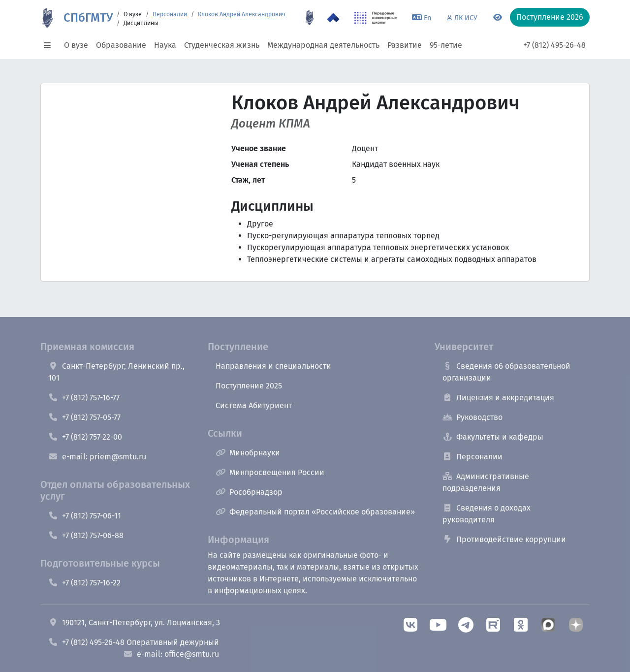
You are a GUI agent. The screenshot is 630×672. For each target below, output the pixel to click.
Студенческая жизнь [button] (222, 45)
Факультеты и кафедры (493, 437)
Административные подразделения (486, 482)
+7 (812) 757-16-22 (84, 583)
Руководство (472, 417)
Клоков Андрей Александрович (242, 14)
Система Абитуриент (254, 405)
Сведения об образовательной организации (506, 372)
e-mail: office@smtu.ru (171, 654)
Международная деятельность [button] (323, 45)
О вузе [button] (76, 45)
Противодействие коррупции (504, 539)
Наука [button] (165, 45)
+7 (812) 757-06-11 (85, 516)
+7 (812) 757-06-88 (86, 535)
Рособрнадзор (249, 492)
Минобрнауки (248, 453)
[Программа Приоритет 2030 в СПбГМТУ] (333, 18)
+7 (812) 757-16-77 (84, 398)
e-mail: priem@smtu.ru (97, 457)
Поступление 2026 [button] (550, 17)
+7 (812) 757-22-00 (85, 437)
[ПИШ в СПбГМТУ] (376, 18)
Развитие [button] (405, 45)
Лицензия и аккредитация (498, 398)
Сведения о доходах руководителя (487, 514)
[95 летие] (310, 18)
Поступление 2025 (249, 386)
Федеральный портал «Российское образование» (315, 512)
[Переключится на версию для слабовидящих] (498, 18)
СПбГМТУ (88, 18)
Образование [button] (121, 45)
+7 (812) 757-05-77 (84, 417)
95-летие (446, 45)
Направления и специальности (273, 366)
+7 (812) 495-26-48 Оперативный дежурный (134, 642)
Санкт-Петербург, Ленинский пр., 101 (116, 372)
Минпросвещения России (270, 472)
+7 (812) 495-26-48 (554, 45)
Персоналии (170, 14)
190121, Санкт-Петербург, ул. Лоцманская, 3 (134, 623)
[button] (50, 45)
